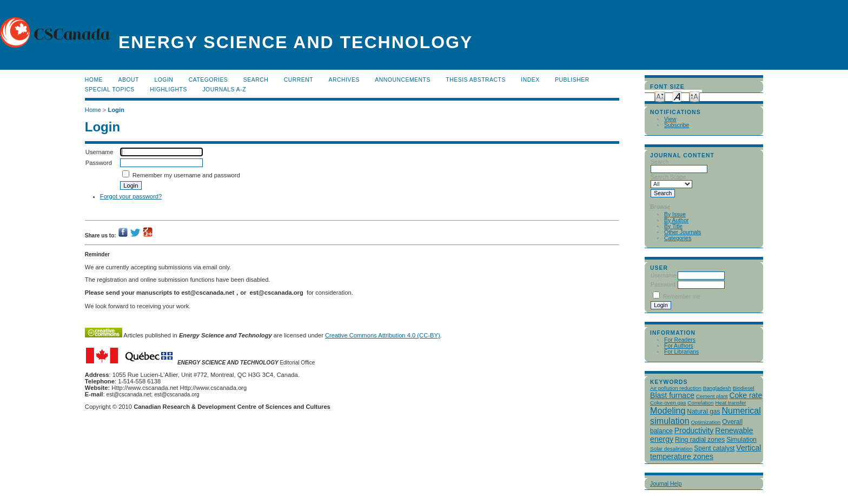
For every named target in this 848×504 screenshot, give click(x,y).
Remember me (682, 297)
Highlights (168, 89)
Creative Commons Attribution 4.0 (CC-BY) (383, 335)
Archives (344, 80)
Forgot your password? (131, 196)
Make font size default (677, 96)
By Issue (675, 214)
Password (663, 285)
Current (299, 80)
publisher (572, 80)
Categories (678, 238)
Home (94, 80)
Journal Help (666, 484)
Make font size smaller (660, 96)
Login (164, 80)
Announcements (403, 80)
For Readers (680, 340)
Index (530, 80)
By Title (673, 226)
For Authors (679, 346)
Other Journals (683, 232)
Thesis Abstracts (476, 80)
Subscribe (677, 125)
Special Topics (110, 89)
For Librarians (681, 352)
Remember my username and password (186, 175)
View (670, 119)
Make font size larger (694, 96)
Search (256, 80)
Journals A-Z (224, 89)
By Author (676, 220)
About (129, 80)
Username (664, 276)
